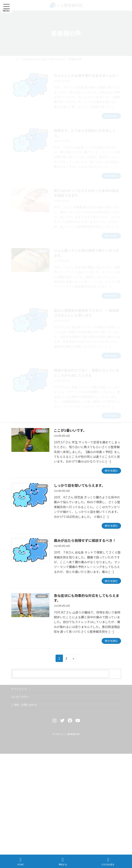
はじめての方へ (20, 697)
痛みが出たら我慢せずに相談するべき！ (85, 540)
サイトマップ (19, 689)
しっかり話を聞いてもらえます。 (79, 485)
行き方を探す (108, 862)
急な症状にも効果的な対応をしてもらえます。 (86, 598)
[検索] (116, 674)
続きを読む (111, 470)
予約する (63, 862)
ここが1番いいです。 (70, 430)
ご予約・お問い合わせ (24, 705)
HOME (21, 862)
